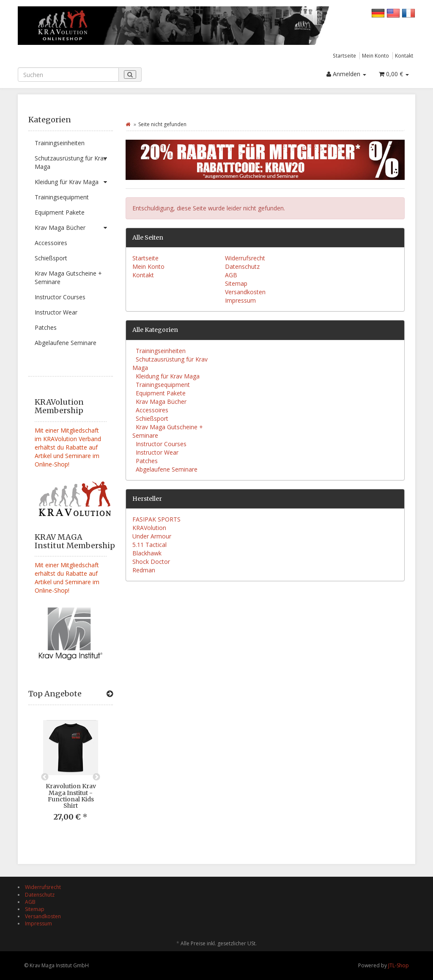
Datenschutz (242, 266)
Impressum (240, 300)
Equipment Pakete (60, 212)
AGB (231, 275)
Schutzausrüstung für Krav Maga (74, 161)
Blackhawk (147, 553)
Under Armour (152, 536)
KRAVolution (149, 528)
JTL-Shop (399, 965)
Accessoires (51, 243)
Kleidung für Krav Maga (74, 182)
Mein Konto (375, 55)
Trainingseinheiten (60, 143)
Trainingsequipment (62, 197)
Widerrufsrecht (245, 258)
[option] (71, 777)
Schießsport (51, 258)
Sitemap (236, 283)
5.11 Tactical (149, 545)
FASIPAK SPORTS (156, 519)
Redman (144, 570)
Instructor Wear (56, 312)
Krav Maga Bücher (74, 228)
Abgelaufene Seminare (66, 343)
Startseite (344, 55)
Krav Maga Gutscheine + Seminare (68, 277)
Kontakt (404, 55)
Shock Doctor (151, 562)
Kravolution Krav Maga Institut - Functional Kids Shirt (71, 796)
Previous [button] (45, 777)
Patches (46, 327)
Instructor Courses (60, 297)
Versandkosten (245, 292)
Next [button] (96, 777)
